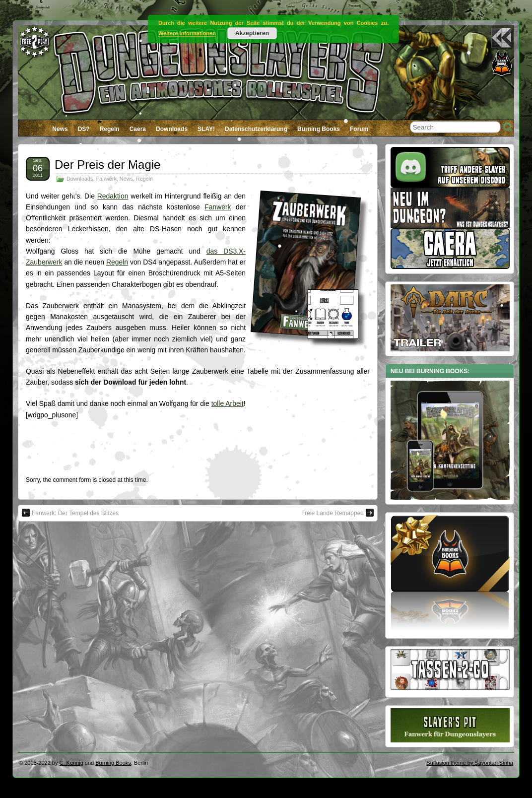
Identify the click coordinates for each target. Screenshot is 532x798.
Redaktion (113, 196)
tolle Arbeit (228, 403)
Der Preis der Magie (107, 165)
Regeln (110, 129)
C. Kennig (71, 763)
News (60, 129)
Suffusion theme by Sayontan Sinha (470, 763)
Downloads (172, 129)
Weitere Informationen (187, 33)
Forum (359, 129)
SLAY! (206, 129)
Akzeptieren (252, 33)
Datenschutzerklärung (256, 129)
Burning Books (319, 129)
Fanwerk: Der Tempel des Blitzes (70, 513)
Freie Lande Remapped (337, 513)
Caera (138, 129)
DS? (84, 129)
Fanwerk (106, 179)
